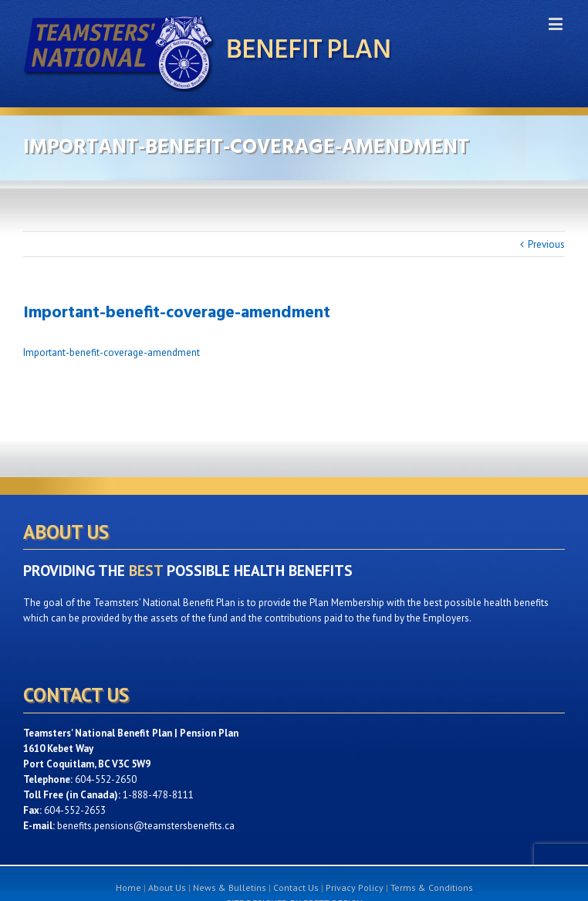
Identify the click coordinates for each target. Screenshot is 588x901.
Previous (546, 244)
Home (128, 887)
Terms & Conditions (432, 887)
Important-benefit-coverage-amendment (112, 352)
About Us (167, 887)
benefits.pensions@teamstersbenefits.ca (146, 826)
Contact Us (296, 887)
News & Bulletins (230, 887)
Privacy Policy (355, 887)
